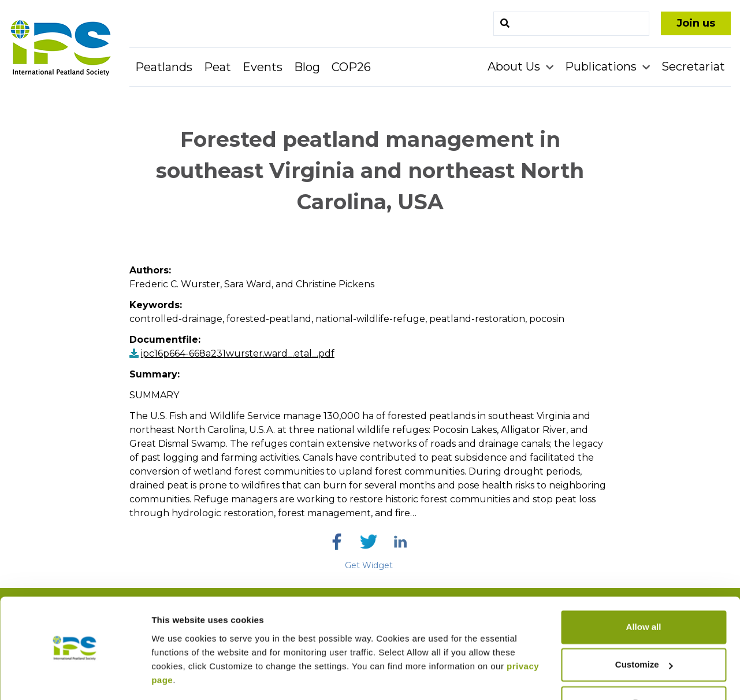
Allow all (644, 592)
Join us (696, 23)
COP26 (351, 67)
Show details (178, 677)
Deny (644, 668)
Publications (602, 66)
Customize (644, 630)
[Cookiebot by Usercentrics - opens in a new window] (75, 677)
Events (263, 67)
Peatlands (164, 67)
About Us (515, 66)
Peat (217, 67)
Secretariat (693, 66)
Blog (307, 67)
